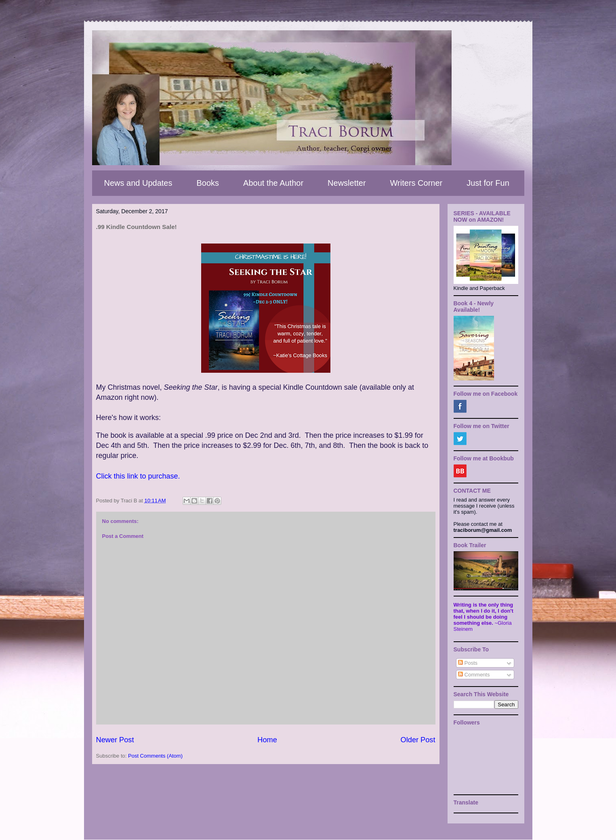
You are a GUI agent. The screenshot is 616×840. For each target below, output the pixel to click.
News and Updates (138, 183)
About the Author (273, 183)
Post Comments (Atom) (155, 756)
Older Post (418, 740)
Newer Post (115, 740)
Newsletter (347, 183)
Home (267, 740)
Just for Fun (488, 183)
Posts (468, 663)
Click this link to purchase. (139, 476)
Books (208, 183)
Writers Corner (416, 183)
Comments (474, 675)
